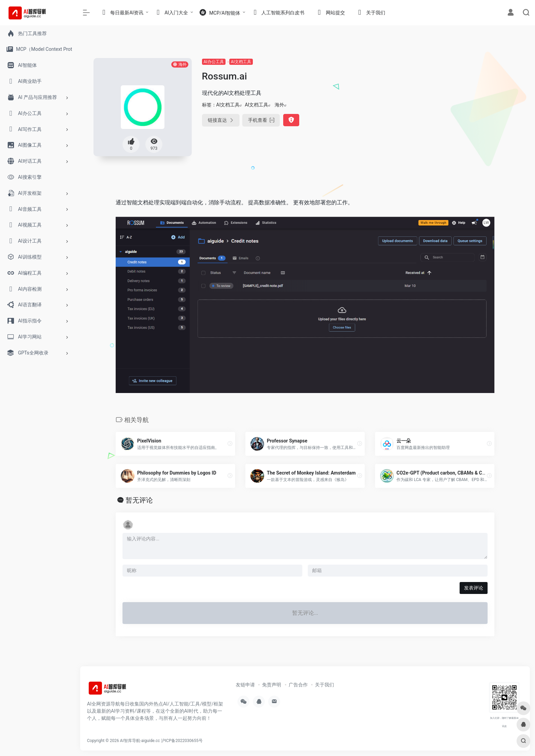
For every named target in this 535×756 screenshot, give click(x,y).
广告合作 (298, 685)
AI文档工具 (241, 62)
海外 (279, 105)
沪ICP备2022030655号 (182, 741)
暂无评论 (139, 500)
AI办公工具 (214, 62)
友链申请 (245, 685)
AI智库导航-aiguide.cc (140, 741)
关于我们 (324, 685)
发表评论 (474, 588)
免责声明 (272, 685)
